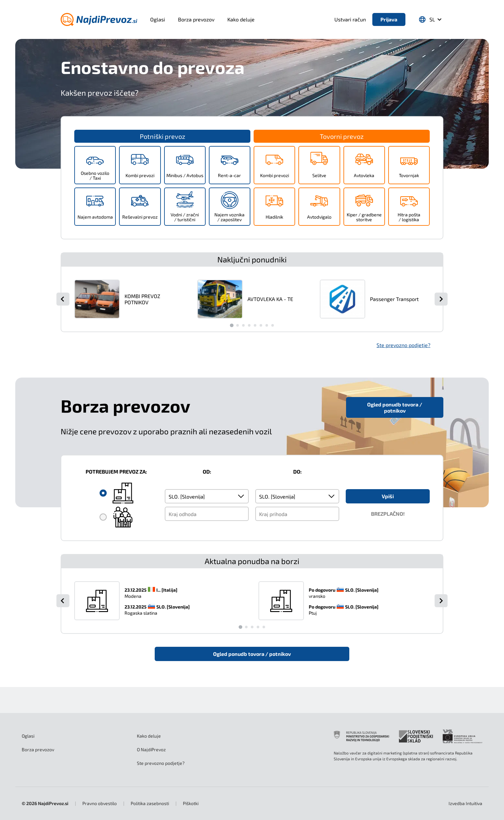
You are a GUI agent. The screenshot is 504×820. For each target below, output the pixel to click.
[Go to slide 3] (243, 325)
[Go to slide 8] (272, 325)
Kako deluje (241, 19)
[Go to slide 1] (231, 325)
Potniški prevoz (162, 136)
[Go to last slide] (63, 299)
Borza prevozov (196, 19)
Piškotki (191, 803)
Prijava (389, 19)
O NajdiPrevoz (151, 749)
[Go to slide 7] (267, 325)
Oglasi (158, 19)
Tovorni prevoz (342, 136)
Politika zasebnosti (150, 803)
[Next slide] (441, 299)
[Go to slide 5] (255, 325)
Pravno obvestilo (100, 803)
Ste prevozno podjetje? (403, 345)
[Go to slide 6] (261, 325)
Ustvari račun (350, 19)
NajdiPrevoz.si (53, 803)
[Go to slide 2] (237, 325)
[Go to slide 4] (249, 325)
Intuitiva (465, 803)
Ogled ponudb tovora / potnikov (395, 407)
